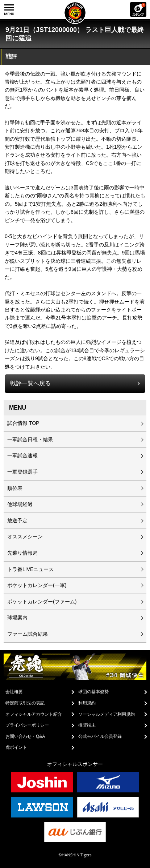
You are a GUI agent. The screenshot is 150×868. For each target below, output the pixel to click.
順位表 (15, 488)
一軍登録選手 (22, 472)
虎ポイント (16, 747)
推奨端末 (87, 725)
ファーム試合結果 (28, 634)
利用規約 (87, 703)
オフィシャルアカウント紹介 (34, 714)
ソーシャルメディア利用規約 (107, 714)
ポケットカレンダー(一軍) (37, 585)
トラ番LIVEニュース (30, 569)
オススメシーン (25, 537)
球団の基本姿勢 (93, 692)
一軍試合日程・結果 (30, 439)
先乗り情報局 (22, 553)
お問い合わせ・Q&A (25, 736)
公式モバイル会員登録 (100, 736)
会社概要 (14, 692)
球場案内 (17, 618)
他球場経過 (20, 504)
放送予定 (17, 521)
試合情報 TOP (23, 423)
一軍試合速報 (22, 455)
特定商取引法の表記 (25, 703)
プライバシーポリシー (27, 725)
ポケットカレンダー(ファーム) (42, 602)
